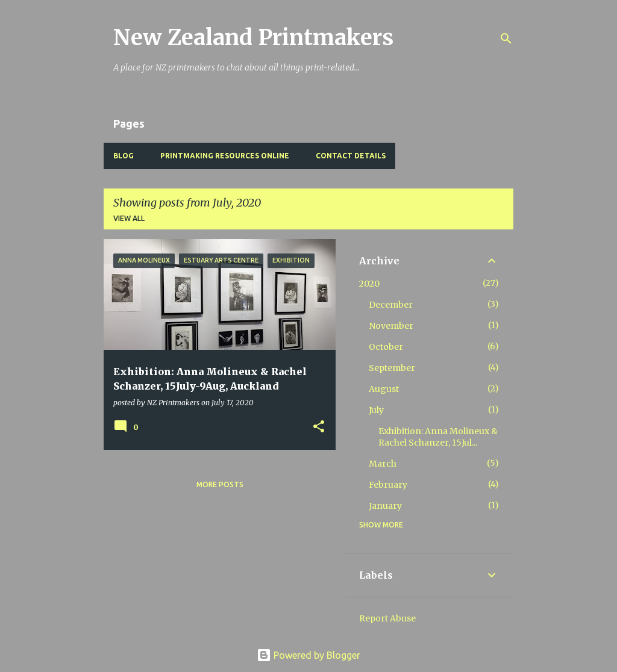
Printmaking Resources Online (225, 156)
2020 (369, 284)
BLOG (124, 156)
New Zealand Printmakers (253, 38)
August (384, 389)
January (385, 506)
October (386, 347)
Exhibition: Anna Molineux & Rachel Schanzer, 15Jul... (438, 437)
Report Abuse (387, 618)
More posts (220, 484)
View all (129, 218)
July (376, 410)
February (388, 485)
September (392, 368)
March (383, 464)
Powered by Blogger (308, 655)
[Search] (506, 39)
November (391, 326)
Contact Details (351, 156)
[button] (319, 427)
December (391, 305)
